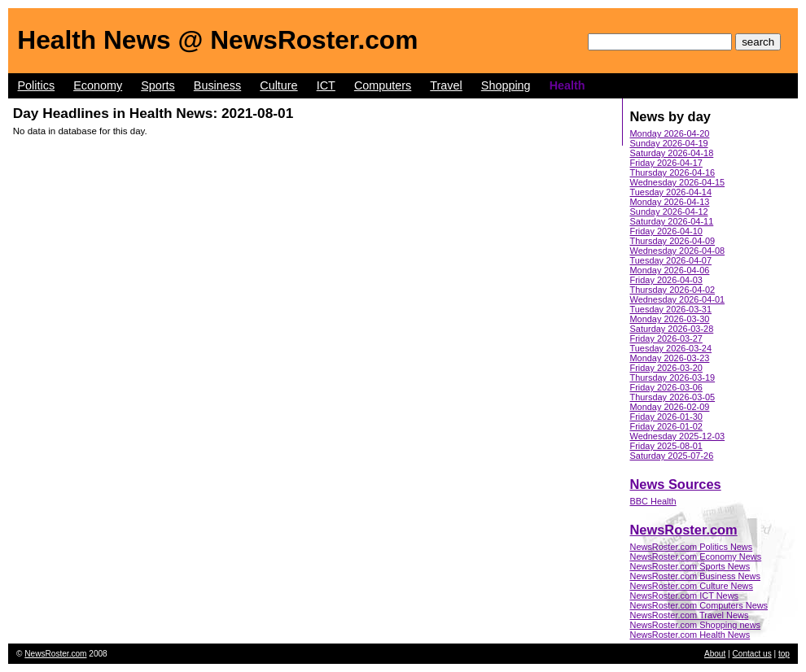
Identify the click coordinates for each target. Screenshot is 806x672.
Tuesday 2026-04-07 (671, 260)
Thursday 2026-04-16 (673, 172)
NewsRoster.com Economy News (696, 556)
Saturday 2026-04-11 (672, 221)
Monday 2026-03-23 (670, 358)
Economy (98, 85)
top (784, 654)
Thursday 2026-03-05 (673, 397)
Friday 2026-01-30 (666, 417)
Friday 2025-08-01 (666, 446)
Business (217, 85)
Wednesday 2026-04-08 (678, 251)
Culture (278, 85)
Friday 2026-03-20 (666, 368)
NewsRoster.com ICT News (685, 596)
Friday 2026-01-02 (666, 426)
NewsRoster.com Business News (695, 576)
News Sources (676, 484)
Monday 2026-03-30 (670, 319)
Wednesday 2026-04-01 (678, 299)
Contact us (752, 654)
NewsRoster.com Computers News (699, 605)
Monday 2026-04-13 (670, 202)
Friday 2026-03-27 (666, 338)
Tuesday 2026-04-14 (671, 192)
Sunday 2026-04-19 (669, 143)
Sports (158, 85)
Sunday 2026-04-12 (669, 212)
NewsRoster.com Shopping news (696, 625)
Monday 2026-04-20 (670, 133)
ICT (326, 85)
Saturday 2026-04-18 (672, 153)
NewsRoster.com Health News (690, 635)
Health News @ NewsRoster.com (217, 40)
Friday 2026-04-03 (666, 280)
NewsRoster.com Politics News (692, 547)
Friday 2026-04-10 (666, 231)
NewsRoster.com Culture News (692, 586)
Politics (37, 85)
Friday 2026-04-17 (666, 163)
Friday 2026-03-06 (666, 387)
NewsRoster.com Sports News (690, 566)
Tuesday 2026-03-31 (671, 309)
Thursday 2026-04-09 (673, 241)
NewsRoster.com (684, 530)
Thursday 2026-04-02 (673, 290)
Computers (383, 85)
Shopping (506, 85)
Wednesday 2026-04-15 (678, 182)
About (715, 654)
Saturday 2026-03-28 (672, 329)
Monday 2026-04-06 (670, 270)
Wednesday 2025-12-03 (678, 436)
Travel (446, 85)
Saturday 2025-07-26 (672, 456)
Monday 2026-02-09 (670, 407)
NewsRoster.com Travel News (690, 615)
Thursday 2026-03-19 (673, 377)
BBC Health (653, 501)
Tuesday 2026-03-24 (671, 348)
